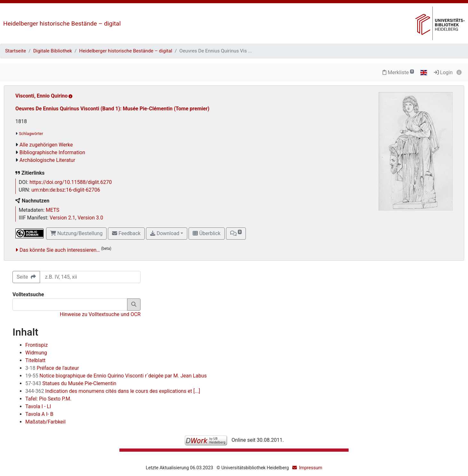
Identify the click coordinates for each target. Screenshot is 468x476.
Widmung (36, 353)
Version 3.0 (90, 218)
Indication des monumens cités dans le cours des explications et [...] (113, 391)
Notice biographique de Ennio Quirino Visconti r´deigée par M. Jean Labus (116, 376)
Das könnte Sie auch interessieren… (60, 250)
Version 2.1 (62, 218)
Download (165, 233)
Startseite (16, 51)
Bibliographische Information (52, 152)
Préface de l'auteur (52, 368)
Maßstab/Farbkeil (45, 422)
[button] (236, 234)
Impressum (311, 468)
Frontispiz (36, 345)
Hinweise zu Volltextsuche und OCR (100, 314)
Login (443, 72)
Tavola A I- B (39, 414)
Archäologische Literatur (47, 160)
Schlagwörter (31, 134)
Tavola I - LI (38, 406)
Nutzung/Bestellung (76, 233)
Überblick (206, 233)
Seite (26, 277)
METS (52, 210)
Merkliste (398, 72)
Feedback (126, 233)
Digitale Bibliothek (53, 51)
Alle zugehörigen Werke (46, 145)
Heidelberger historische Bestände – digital (62, 24)
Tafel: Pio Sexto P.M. (48, 399)
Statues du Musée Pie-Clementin (71, 383)
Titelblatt (35, 360)
